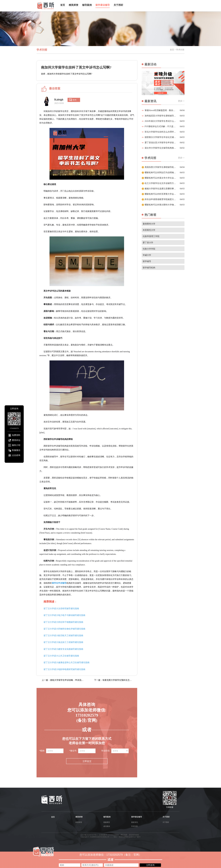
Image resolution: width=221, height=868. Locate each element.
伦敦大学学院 (149, 249)
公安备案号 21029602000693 (109, 835)
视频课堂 (107, 822)
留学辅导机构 (149, 268)
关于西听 (118, 5)
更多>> (181, 101)
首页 (63, 5)
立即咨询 (150, 865)
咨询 (75, 100)
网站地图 (124, 835)
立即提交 (87, 761)
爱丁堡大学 (148, 243)
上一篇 (63, 680)
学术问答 (135, 826)
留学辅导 (147, 261)
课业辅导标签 (134, 835)
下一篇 (115, 680)
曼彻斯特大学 (149, 224)
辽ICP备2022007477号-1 (89, 835)
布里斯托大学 (149, 230)
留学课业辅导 (103, 5)
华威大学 (147, 255)
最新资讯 (135, 822)
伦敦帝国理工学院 (151, 236)
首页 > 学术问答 (177, 50)
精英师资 (74, 5)
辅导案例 (87, 5)
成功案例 (107, 826)
